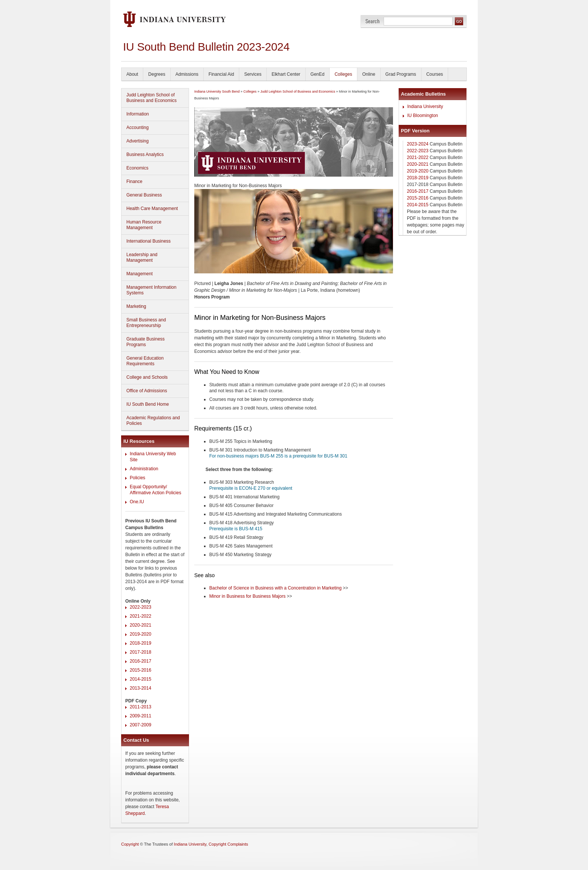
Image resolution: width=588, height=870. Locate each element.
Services (253, 74)
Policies (137, 478)
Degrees (157, 74)
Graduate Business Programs (145, 342)
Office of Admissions (147, 391)
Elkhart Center (286, 74)
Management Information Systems (151, 290)
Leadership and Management (142, 257)
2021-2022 (140, 616)
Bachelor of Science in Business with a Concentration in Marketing (275, 588)
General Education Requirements (145, 361)
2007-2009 (140, 725)
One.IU (137, 502)
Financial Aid (221, 74)
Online (369, 74)
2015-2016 (140, 670)
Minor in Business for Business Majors (247, 596)
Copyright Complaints (228, 844)
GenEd (317, 74)
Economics (137, 168)
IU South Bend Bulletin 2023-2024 (206, 47)
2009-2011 (140, 716)
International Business (148, 241)
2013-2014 (140, 688)
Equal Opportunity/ (148, 487)
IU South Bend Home (148, 404)
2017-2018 (140, 652)
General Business (144, 195)
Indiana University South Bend (217, 91)
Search (373, 21)
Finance (134, 181)
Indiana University (425, 106)
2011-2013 (140, 707)
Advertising (137, 141)
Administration (144, 469)
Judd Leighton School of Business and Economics (151, 98)
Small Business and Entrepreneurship (146, 323)
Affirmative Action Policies (155, 493)
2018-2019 (140, 643)
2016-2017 (140, 661)
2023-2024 (418, 144)
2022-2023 (140, 607)
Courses (435, 74)
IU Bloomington (423, 115)
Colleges (343, 74)
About (132, 74)
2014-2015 (140, 679)
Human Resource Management (144, 225)
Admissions (187, 74)
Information (138, 114)
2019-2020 (140, 634)
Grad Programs (401, 74)
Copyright (130, 844)
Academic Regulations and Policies (153, 421)
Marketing (136, 306)
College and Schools (147, 377)
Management (139, 274)
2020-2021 (140, 625)
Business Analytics (145, 154)
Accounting (137, 127)
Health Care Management (152, 208)
